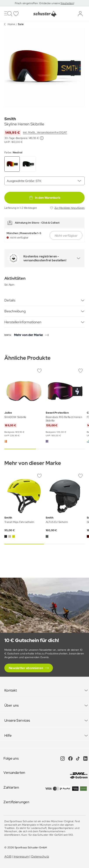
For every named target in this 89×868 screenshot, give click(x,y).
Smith (10, 119)
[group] (44, 68)
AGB (8, 856)
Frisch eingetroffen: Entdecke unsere (38, 3)
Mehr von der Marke (28, 335)
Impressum (21, 856)
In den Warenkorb (45, 198)
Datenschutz (40, 856)
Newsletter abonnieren (26, 668)
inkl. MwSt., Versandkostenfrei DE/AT (45, 132)
